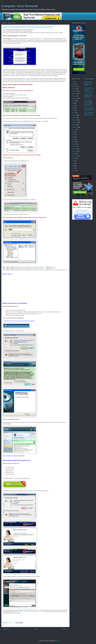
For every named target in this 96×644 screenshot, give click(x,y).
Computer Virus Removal (19, 6)
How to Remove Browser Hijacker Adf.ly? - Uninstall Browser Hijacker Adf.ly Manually (88, 103)
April (73, 82)
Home (36, 629)
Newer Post (6, 629)
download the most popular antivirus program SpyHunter (30, 612)
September (75, 98)
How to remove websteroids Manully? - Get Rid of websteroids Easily (89, 90)
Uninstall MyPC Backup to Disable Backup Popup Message (89, 83)
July (73, 103)
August (74, 101)
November (75, 94)
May (73, 108)
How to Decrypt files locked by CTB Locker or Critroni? (89, 114)
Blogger (57, 641)
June (73, 106)
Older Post (65, 629)
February (74, 86)
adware (42, 39)
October (74, 96)
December (75, 91)
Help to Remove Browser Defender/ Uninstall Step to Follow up (89, 96)
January (74, 89)
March (74, 84)
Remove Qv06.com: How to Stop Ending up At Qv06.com (89, 109)
